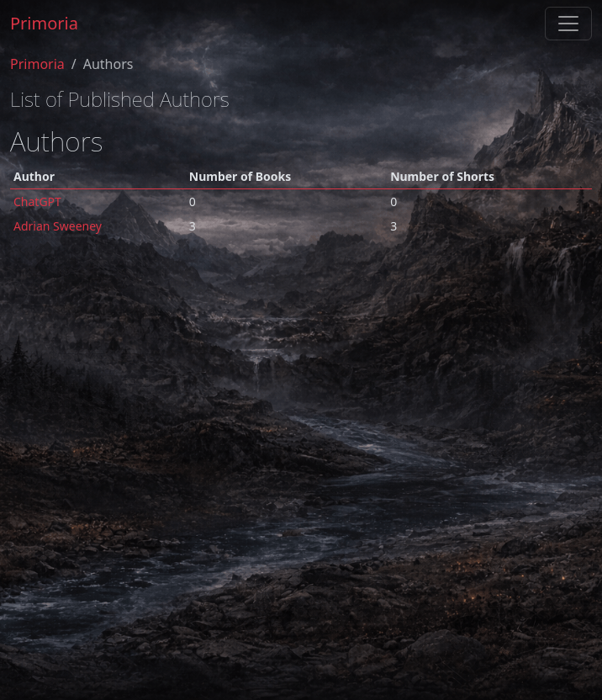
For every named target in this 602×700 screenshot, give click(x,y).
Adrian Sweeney (58, 226)
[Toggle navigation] (568, 24)
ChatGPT (37, 202)
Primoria (44, 23)
